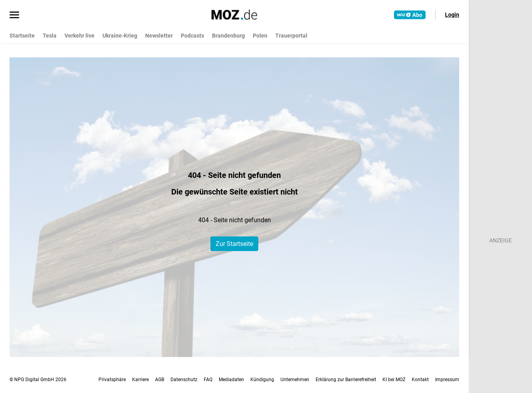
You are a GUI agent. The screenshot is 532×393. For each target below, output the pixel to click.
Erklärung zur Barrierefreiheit (346, 380)
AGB (160, 380)
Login (452, 15)
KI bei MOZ (394, 380)
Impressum (447, 380)
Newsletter (159, 36)
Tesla (50, 36)
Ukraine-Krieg (120, 36)
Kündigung (262, 380)
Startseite (22, 36)
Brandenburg (228, 36)
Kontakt (420, 380)
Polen (260, 36)
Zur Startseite (234, 244)
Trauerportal (291, 36)
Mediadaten (231, 380)
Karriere (140, 380)
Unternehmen (295, 380)
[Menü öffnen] (14, 15)
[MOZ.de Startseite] (234, 15)
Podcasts (192, 36)
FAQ (208, 380)
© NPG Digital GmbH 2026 (38, 380)
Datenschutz (184, 380)
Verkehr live (80, 36)
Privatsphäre (112, 380)
